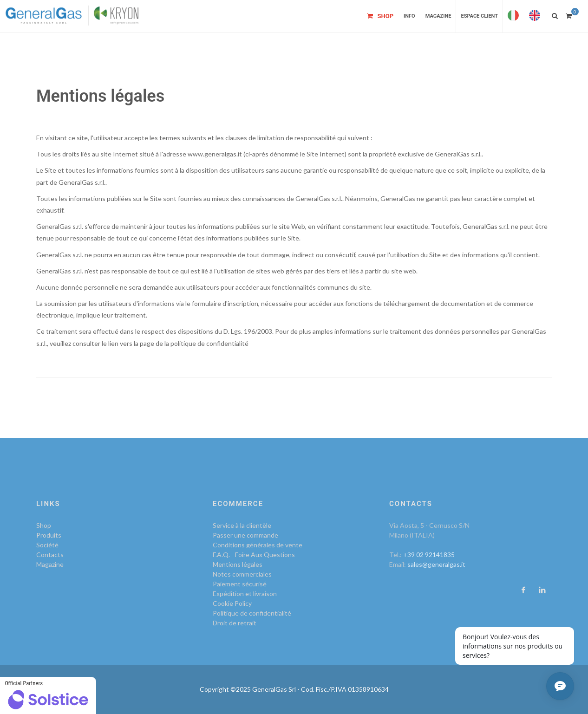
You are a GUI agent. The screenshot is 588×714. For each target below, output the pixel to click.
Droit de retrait (235, 623)
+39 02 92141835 (429, 555)
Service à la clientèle (242, 525)
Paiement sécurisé (240, 584)
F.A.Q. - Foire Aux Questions (254, 555)
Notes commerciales (242, 574)
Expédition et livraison (245, 594)
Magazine (50, 564)
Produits (49, 535)
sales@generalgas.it (436, 564)
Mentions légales (238, 564)
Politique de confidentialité (252, 613)
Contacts (50, 555)
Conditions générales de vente (258, 545)
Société (47, 545)
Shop (44, 525)
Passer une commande (245, 535)
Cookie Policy (232, 603)
